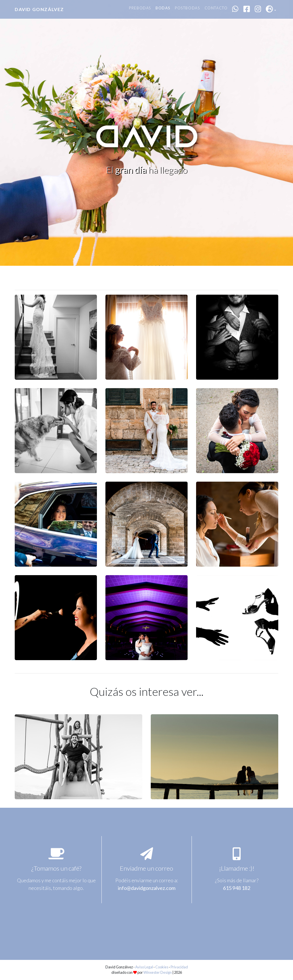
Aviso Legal (144, 967)
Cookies (162, 967)
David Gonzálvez (39, 9)
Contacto (216, 8)
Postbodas (187, 8)
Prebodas (140, 8)
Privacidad (179, 967)
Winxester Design (158, 972)
